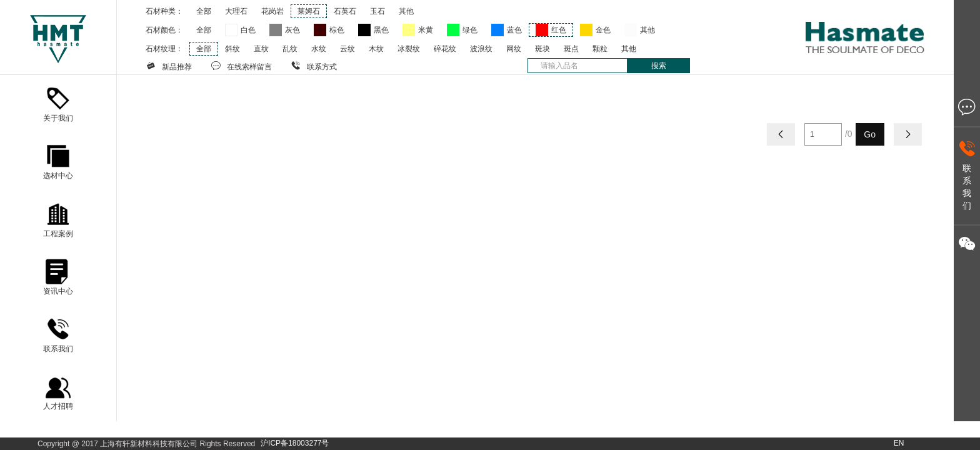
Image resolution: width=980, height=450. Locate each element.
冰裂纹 (409, 49)
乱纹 (290, 49)
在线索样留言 (241, 66)
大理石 (236, 11)
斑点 (571, 49)
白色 (248, 30)
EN (899, 443)
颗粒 (600, 49)
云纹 (347, 49)
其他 (406, 11)
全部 (204, 11)
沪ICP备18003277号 (295, 443)
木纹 (376, 49)
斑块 (542, 49)
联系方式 (314, 66)
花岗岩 (272, 11)
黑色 (381, 30)
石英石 (345, 11)
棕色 (337, 30)
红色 (559, 30)
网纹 (514, 49)
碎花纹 (445, 49)
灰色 (292, 30)
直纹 (261, 49)
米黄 (426, 30)
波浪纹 (481, 49)
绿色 (470, 30)
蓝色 (514, 30)
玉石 (377, 11)
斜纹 (232, 49)
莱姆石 (309, 11)
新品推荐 (169, 66)
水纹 (319, 49)
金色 (603, 30)
